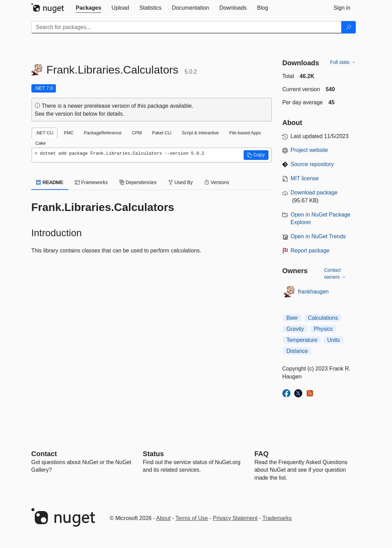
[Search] (349, 27)
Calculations (323, 318)
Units (333, 340)
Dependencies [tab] (138, 182)
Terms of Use (192, 518)
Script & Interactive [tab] (200, 133)
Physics (323, 329)
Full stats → (343, 62)
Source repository (312, 164)
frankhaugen (313, 292)
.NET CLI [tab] (45, 133)
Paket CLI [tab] (162, 133)
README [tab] (50, 182)
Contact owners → (335, 273)
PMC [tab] (69, 133)
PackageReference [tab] (103, 133)
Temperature (302, 340)
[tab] (89, 8)
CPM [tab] (137, 133)
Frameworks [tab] (91, 182)
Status (153, 454)
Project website (309, 150)
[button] (256, 155)
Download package (314, 193)
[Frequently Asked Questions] (261, 454)
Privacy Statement (235, 518)
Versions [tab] (217, 182)
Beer (292, 318)
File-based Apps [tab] (245, 133)
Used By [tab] (181, 182)
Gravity (295, 329)
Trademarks (277, 518)
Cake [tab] (41, 143)
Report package (310, 251)
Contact (44, 454)
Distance (297, 351)
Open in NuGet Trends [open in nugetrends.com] (318, 236)
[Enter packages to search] (187, 27)
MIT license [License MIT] (305, 178)
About (164, 518)
